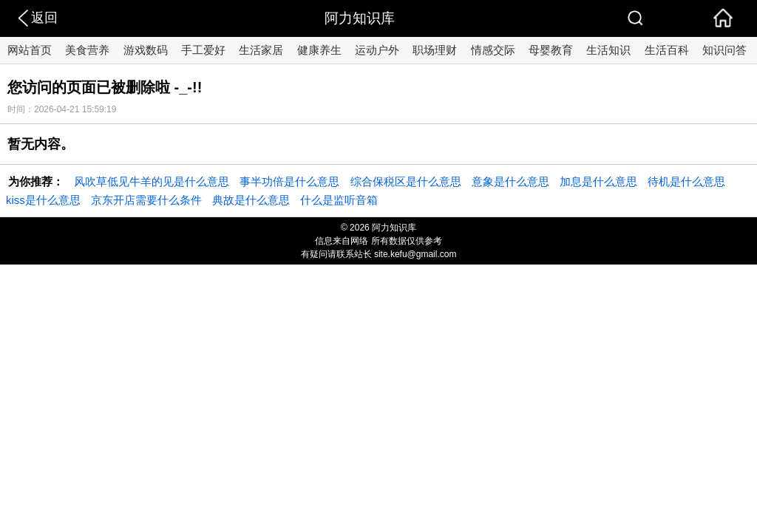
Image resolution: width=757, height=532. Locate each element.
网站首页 (30, 50)
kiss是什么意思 (43, 200)
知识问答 (724, 50)
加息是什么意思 (598, 181)
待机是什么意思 (686, 181)
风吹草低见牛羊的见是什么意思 (152, 181)
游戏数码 (146, 50)
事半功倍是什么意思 (289, 181)
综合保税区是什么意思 (406, 181)
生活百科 (667, 50)
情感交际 (493, 50)
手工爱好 (203, 50)
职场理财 (435, 50)
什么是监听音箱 (339, 200)
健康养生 (319, 50)
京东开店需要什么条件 (146, 200)
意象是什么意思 (510, 181)
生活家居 (261, 50)
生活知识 (608, 50)
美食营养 (87, 50)
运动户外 (377, 50)
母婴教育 (551, 50)
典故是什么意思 (251, 200)
